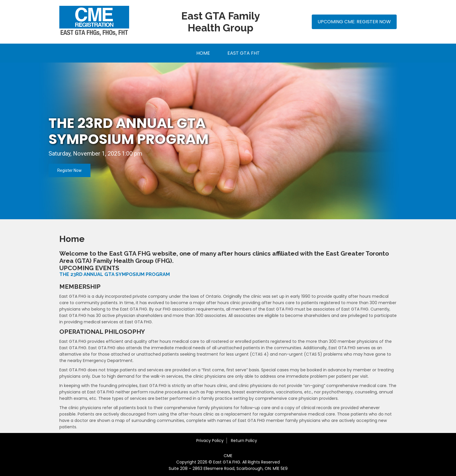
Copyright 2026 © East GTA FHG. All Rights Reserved (228, 462)
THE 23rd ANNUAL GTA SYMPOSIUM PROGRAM (129, 131)
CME (228, 456)
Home (203, 53)
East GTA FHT (244, 53)
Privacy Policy (210, 441)
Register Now (70, 170)
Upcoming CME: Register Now (354, 22)
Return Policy (244, 441)
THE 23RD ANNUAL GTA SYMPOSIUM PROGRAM (115, 274)
